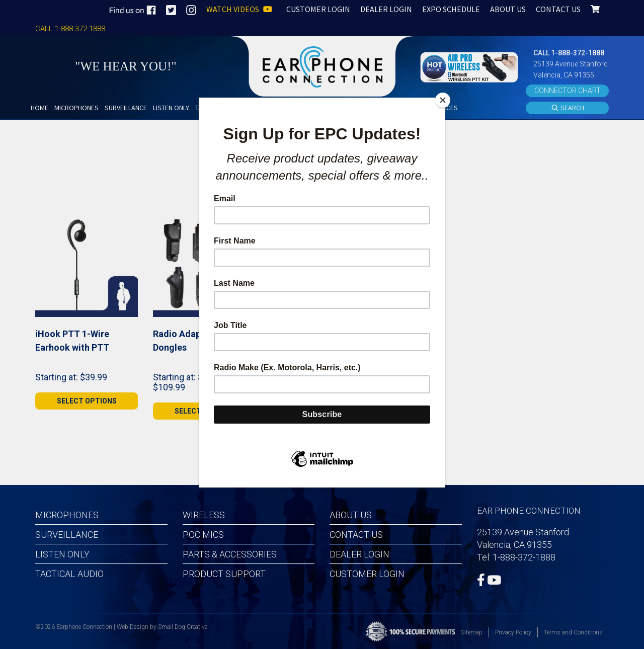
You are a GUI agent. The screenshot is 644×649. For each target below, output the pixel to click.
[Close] (443, 100)
